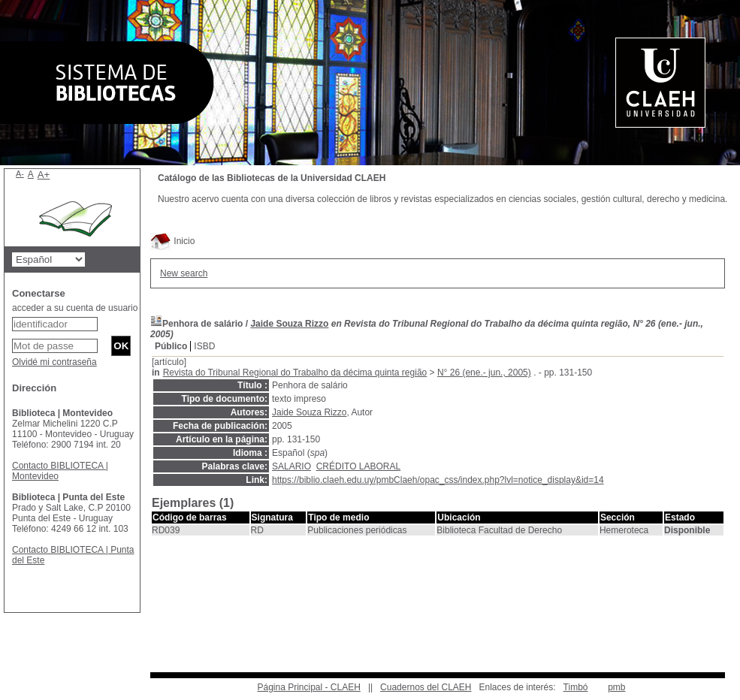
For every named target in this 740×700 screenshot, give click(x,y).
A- (20, 173)
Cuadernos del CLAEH (426, 687)
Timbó (576, 687)
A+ (44, 175)
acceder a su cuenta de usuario (75, 308)
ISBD (204, 346)
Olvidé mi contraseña (54, 362)
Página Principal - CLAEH (308, 687)
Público (171, 346)
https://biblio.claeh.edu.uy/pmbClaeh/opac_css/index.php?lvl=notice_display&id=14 (438, 480)
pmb (616, 687)
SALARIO (291, 466)
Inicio (172, 241)
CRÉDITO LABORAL (358, 466)
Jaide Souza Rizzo (289, 324)
